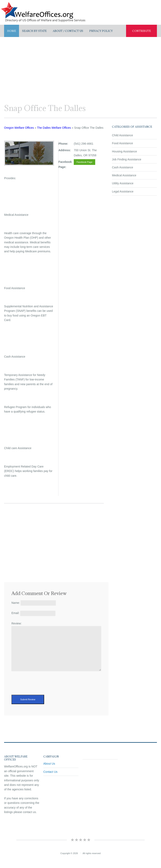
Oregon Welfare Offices (19, 128)
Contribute (141, 31)
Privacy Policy (101, 31)
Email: (15, 613)
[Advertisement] (80, 68)
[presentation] (42, 687)
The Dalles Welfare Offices (54, 128)
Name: (16, 603)
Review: (17, 623)
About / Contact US (68, 31)
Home (12, 31)
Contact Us (50, 772)
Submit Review (28, 699)
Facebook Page (84, 162)
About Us (49, 764)
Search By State (34, 31)
